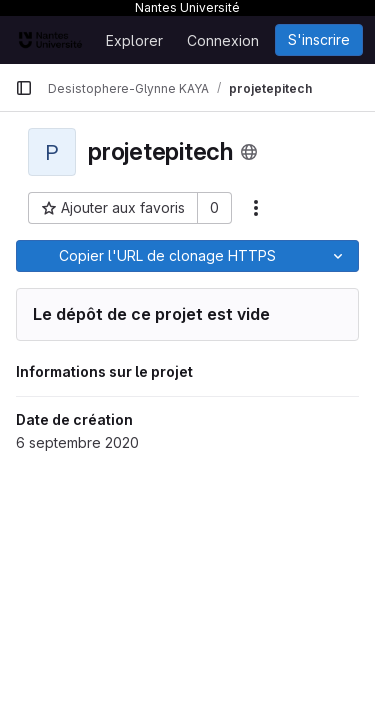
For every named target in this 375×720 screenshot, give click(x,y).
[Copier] (167, 256)
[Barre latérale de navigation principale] (24, 88)
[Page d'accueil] (50, 40)
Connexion (223, 40)
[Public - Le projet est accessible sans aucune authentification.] (249, 152)
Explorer (134, 40)
